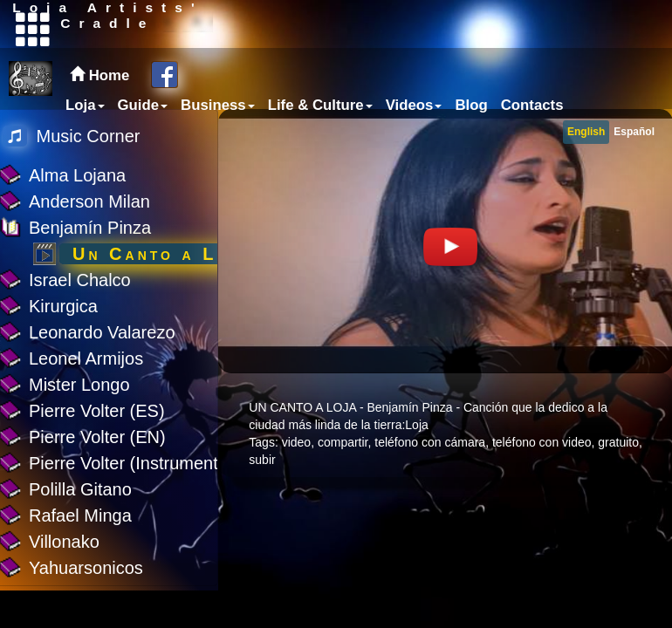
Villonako (64, 542)
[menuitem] (83, 106)
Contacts (532, 105)
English (586, 132)
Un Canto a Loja (162, 254)
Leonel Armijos (86, 358)
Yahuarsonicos (86, 568)
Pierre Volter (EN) (97, 437)
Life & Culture (320, 105)
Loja (85, 105)
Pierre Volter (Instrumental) (133, 463)
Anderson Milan (89, 201)
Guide (143, 105)
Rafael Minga (80, 515)
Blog (471, 105)
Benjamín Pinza (90, 228)
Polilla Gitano (80, 489)
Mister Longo (79, 385)
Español (634, 132)
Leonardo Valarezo (102, 332)
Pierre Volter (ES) (97, 411)
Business (218, 105)
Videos (414, 105)
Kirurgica (63, 306)
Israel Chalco (80, 280)
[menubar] (312, 106)
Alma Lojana (77, 175)
